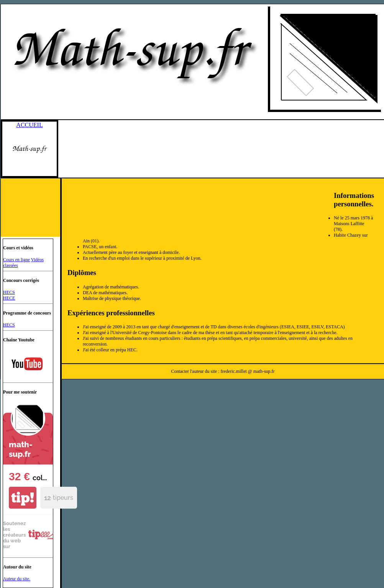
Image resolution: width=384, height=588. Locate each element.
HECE (9, 298)
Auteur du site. (17, 579)
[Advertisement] (202, 181)
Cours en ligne (16, 260)
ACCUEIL (29, 125)
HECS (9, 292)
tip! (23, 498)
